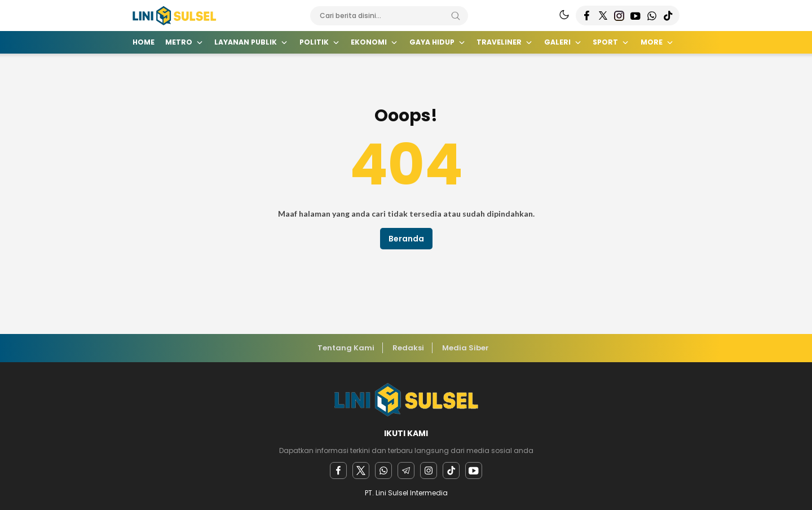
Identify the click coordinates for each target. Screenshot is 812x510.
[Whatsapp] (383, 471)
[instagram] (429, 471)
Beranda (406, 239)
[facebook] (338, 471)
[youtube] (474, 471)
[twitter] (361, 471)
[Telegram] (406, 471)
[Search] (456, 16)
